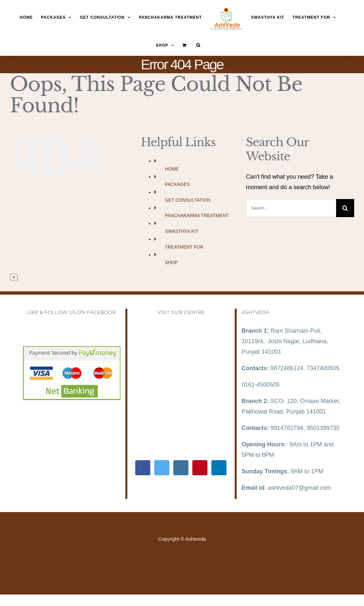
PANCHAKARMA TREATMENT (197, 215)
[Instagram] (181, 468)
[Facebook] (143, 468)
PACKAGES (177, 184)
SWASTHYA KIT (182, 231)
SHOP (171, 262)
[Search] (198, 45)
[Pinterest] (200, 468)
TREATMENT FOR (184, 247)
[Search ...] (291, 208)
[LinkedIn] (219, 468)
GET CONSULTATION (188, 200)
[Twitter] (162, 468)
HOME (172, 169)
